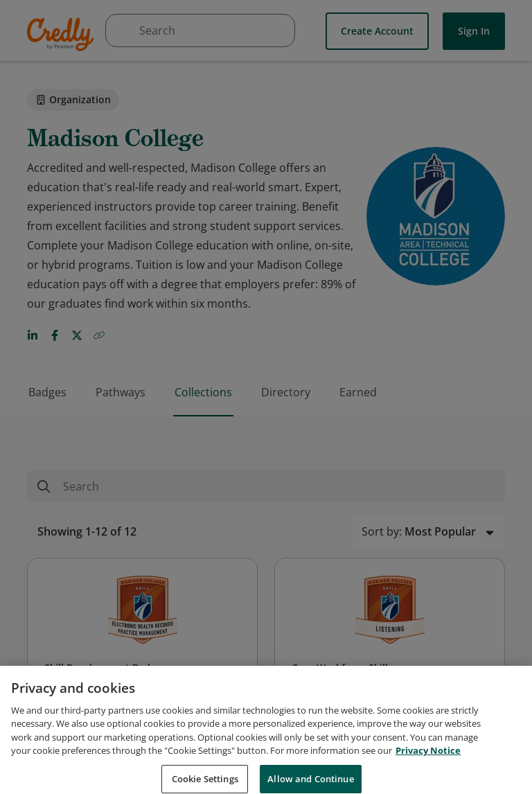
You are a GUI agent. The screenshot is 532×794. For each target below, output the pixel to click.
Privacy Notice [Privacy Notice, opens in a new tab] (428, 760)
